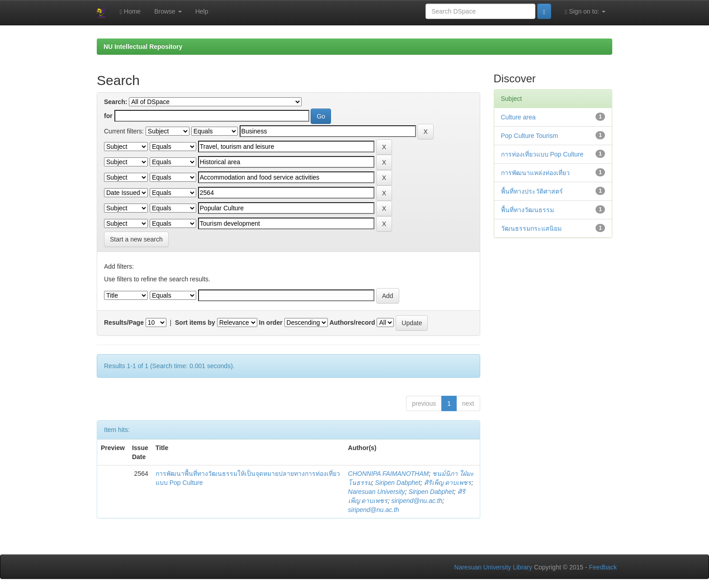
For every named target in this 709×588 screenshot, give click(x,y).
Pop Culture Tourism (530, 136)
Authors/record (352, 322)
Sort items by (195, 322)
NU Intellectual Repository (143, 47)
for (108, 116)
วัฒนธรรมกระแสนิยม (531, 228)
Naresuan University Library (493, 567)
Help (202, 11)
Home (130, 12)
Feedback (603, 567)
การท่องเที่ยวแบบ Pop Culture (542, 154)
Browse (168, 11)
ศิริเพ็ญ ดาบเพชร (448, 483)
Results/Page (124, 322)
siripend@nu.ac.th (417, 501)
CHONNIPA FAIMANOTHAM (389, 474)
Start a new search (136, 239)
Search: (116, 102)
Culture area (518, 117)
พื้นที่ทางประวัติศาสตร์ (532, 191)
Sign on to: (585, 12)
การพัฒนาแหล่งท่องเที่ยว (535, 173)
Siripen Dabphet (397, 483)
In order (271, 322)
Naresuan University (377, 492)
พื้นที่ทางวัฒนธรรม (527, 210)
